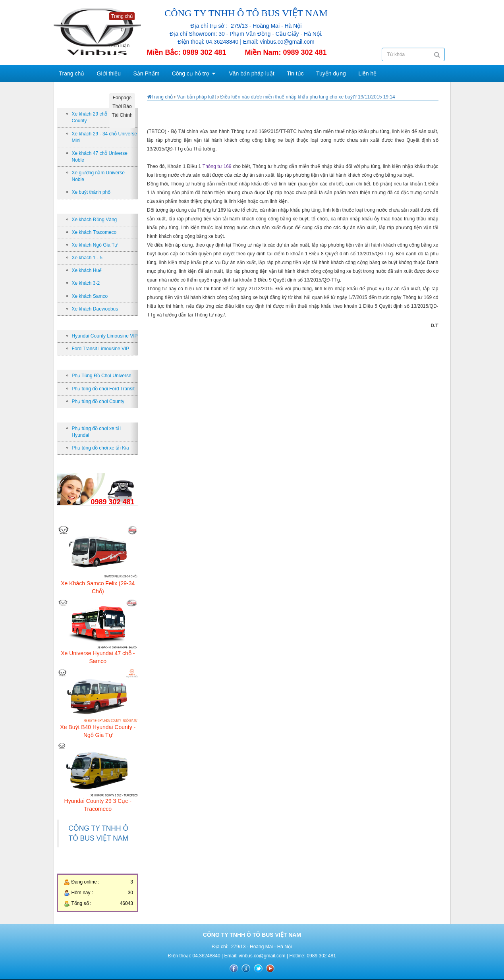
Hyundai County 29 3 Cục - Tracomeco (98, 805)
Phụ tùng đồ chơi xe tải (96, 415)
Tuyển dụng (331, 73)
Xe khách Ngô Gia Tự (95, 245)
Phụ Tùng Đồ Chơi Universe (102, 376)
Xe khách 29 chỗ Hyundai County (99, 117)
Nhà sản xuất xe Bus (93, 206)
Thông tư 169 (218, 166)
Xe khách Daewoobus (95, 309)
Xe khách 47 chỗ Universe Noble (100, 157)
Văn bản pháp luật (251, 73)
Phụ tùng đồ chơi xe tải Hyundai (96, 432)
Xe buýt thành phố (91, 192)
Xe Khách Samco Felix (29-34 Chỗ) (98, 587)
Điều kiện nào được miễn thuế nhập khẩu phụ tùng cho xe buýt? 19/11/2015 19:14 (307, 97)
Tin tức (295, 73)
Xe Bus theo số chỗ (92, 101)
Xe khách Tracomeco (94, 232)
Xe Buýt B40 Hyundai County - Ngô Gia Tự (98, 731)
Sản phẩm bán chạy (93, 517)
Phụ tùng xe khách (91, 363)
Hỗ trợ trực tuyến (89, 466)
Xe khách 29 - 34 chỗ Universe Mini (104, 137)
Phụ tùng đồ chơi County (98, 401)
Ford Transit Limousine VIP (101, 349)
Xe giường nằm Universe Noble (98, 176)
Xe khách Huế (87, 270)
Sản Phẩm (147, 73)
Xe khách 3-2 (86, 283)
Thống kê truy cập (90, 866)
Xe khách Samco (90, 296)
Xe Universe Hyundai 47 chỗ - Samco (98, 657)
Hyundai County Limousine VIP (105, 336)
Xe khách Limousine (93, 323)
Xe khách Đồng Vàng (95, 220)
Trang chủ (72, 73)
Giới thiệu (109, 73)
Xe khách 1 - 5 (87, 258)
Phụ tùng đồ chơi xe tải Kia (100, 448)
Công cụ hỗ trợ (191, 73)
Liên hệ (367, 73)
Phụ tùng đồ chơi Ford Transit (103, 389)
